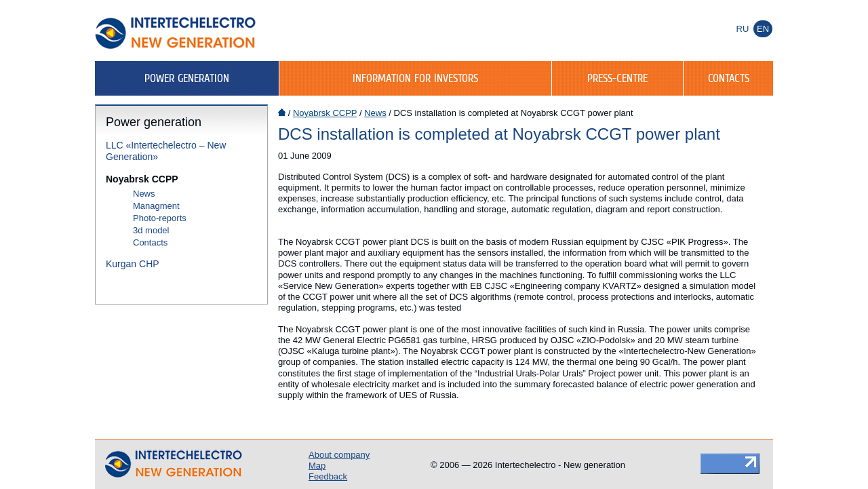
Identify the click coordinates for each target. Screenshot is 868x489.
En (763, 29)
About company (339, 455)
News (144, 194)
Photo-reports (160, 218)
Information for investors (415, 78)
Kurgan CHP (133, 264)
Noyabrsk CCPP (142, 179)
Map (317, 466)
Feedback (328, 476)
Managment (156, 206)
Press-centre (617, 78)
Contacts (729, 78)
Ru (743, 29)
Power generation (187, 78)
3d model (151, 230)
